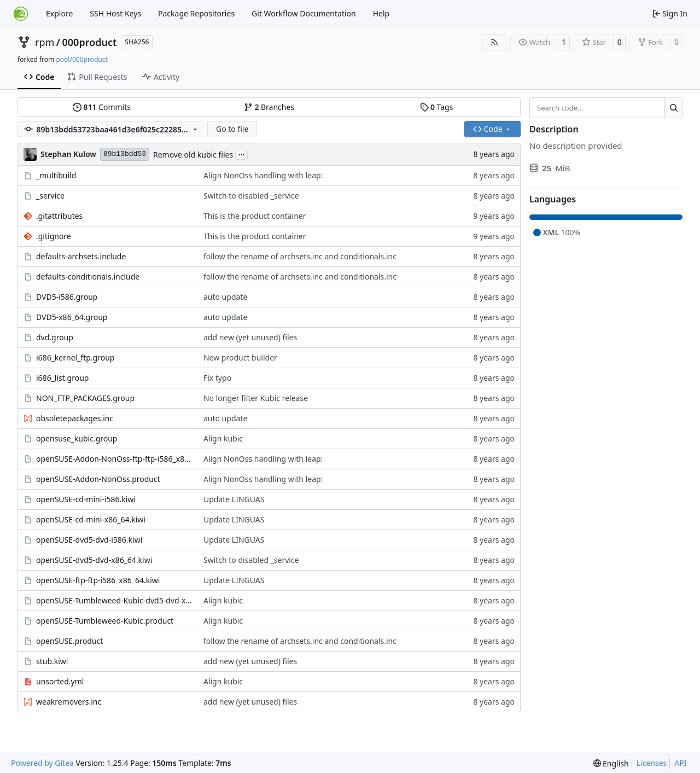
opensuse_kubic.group (77, 438)
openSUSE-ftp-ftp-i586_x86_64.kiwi (98, 580)
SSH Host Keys (115, 13)
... (242, 154)
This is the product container (255, 216)
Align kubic (223, 438)
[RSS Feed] (494, 42)
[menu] (611, 763)
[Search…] (673, 108)
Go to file (232, 129)
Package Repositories (196, 13)
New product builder (240, 358)
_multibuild (56, 175)
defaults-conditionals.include (88, 277)
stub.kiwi (52, 661)
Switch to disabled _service (251, 196)
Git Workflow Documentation (304, 13)
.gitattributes (59, 216)
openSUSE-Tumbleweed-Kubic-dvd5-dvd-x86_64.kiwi (114, 600)
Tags (437, 107)
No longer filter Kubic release (256, 398)
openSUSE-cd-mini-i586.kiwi (86, 499)
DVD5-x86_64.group (72, 317)
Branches (269, 107)
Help (381, 13)
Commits (102, 107)
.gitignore (54, 236)
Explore (59, 13)
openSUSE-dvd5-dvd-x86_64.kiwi (94, 560)
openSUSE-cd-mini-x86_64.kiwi (91, 519)
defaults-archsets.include (81, 256)
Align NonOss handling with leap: (263, 175)
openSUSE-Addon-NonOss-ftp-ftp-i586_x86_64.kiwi (114, 459)
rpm (45, 42)
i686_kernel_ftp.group (75, 358)
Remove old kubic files (193, 155)
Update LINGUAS (234, 499)
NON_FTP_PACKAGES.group (85, 398)
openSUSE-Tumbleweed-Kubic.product (105, 621)
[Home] (21, 14)
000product (90, 42)
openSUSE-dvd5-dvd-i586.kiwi (89, 540)
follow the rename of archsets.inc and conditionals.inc (300, 256)
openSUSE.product (69, 641)
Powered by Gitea (42, 763)
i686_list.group (62, 378)
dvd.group (55, 337)
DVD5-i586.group (67, 297)
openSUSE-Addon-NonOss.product (98, 479)
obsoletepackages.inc (75, 418)
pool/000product (81, 59)
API (680, 763)
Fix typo (217, 378)
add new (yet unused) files (250, 337)
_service (50, 196)
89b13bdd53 (125, 154)
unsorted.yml (60, 681)
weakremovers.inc (69, 702)
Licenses (652, 763)
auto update (225, 297)
